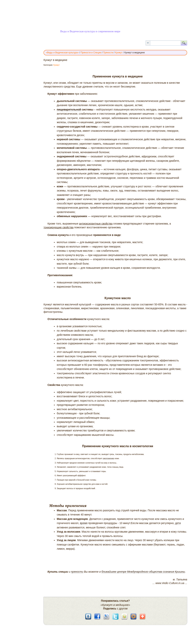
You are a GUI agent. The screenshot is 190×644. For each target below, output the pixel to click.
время (84, 523)
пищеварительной (69, 110)
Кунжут (56, 65)
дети (178, 523)
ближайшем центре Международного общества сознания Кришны (143, 572)
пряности (77, 572)
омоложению (108, 458)
